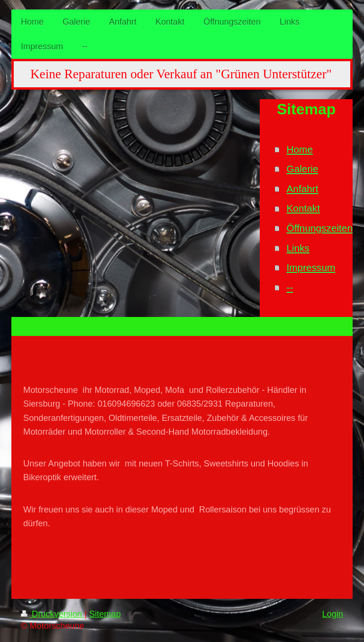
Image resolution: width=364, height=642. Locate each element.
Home (299, 149)
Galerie (302, 169)
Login (332, 614)
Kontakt (303, 208)
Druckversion (53, 614)
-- (290, 287)
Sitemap (105, 614)
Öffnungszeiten (319, 228)
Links (298, 248)
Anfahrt (302, 189)
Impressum (311, 267)
